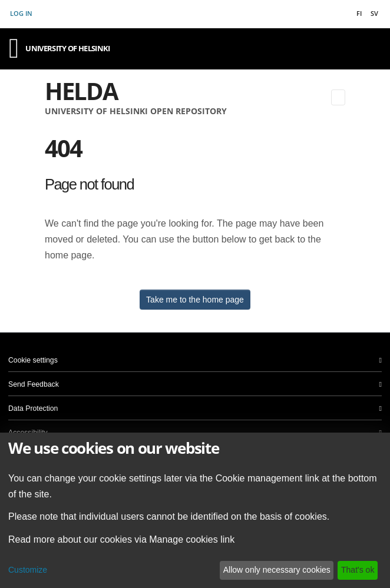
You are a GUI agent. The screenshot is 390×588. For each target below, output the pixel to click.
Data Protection (33, 408)
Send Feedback (34, 384)
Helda (81, 91)
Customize (28, 570)
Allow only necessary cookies (277, 570)
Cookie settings (33, 360)
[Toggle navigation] (338, 97)
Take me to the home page (195, 300)
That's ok (358, 570)
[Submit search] (320, 97)
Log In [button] (22, 13)
